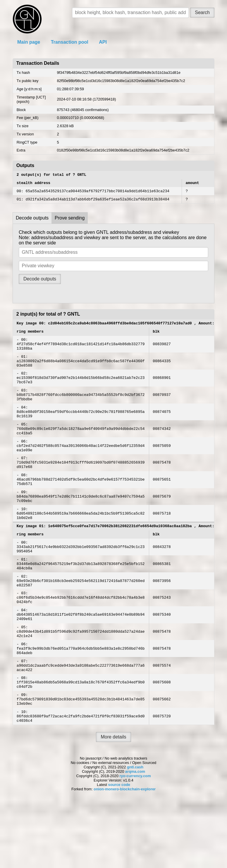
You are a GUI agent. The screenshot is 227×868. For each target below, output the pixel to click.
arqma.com (135, 836)
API (103, 42)
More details (113, 802)
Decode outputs (32, 221)
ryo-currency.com (135, 841)
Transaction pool (70, 42)
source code (119, 850)
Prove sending (70, 221)
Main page (29, 42)
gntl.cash (135, 832)
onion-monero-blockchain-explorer (125, 854)
